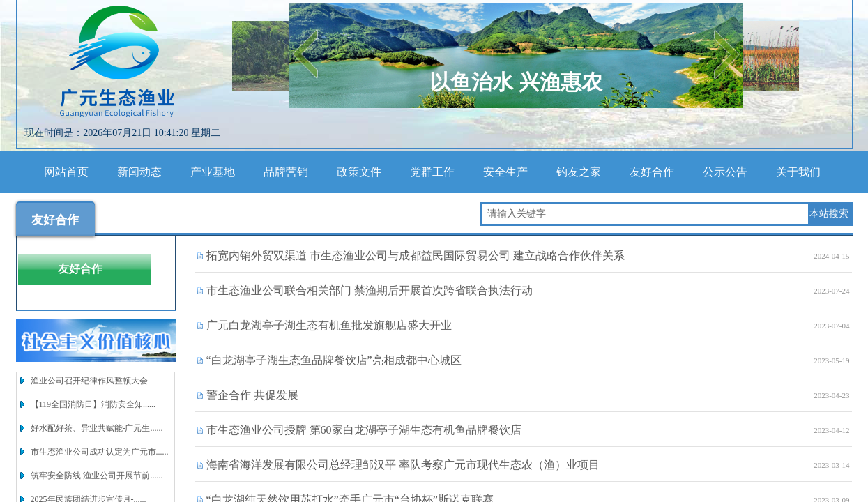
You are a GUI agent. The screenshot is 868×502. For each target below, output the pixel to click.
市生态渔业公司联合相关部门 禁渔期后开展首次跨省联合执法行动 (370, 290)
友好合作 (652, 172)
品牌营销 (286, 172)
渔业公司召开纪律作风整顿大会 (89, 381)
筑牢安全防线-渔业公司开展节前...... (97, 476)
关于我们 (798, 172)
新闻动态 (139, 172)
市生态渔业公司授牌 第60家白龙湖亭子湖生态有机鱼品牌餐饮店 (364, 430)
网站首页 (66, 172)
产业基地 (213, 172)
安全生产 (505, 172)
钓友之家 (579, 172)
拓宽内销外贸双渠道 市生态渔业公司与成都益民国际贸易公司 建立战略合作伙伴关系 (416, 256)
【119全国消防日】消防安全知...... (93, 404)
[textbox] (645, 214)
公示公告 (725, 172)
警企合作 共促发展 (252, 395)
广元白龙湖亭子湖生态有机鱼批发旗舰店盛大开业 (329, 325)
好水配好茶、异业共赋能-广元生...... (97, 428)
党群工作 (432, 172)
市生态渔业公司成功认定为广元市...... (100, 452)
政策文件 (359, 172)
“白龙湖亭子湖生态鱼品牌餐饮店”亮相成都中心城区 (334, 360)
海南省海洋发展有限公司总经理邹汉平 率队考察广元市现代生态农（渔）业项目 (403, 465)
